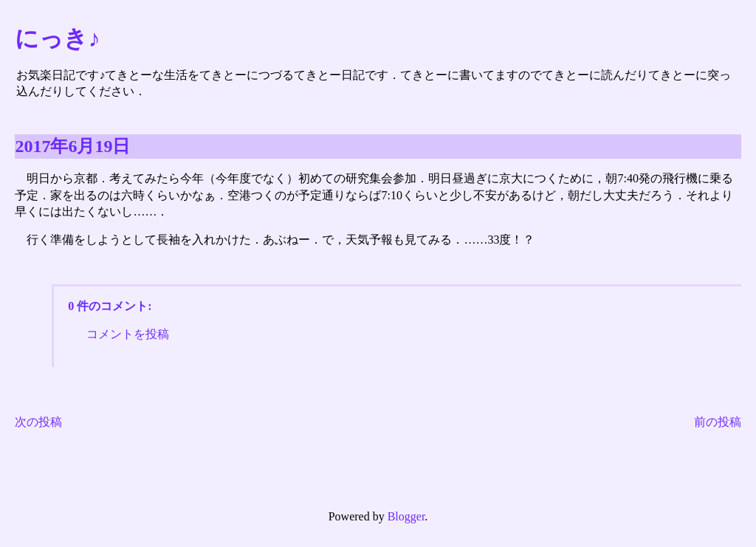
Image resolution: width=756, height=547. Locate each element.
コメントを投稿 (128, 334)
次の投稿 (38, 422)
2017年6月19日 (72, 146)
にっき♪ (57, 38)
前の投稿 (718, 422)
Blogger (406, 516)
